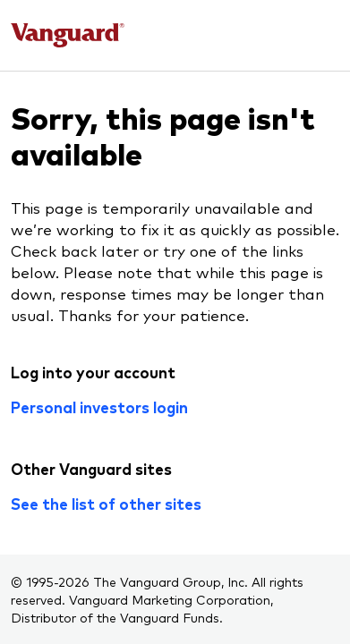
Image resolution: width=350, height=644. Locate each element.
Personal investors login (99, 407)
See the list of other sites (106, 504)
